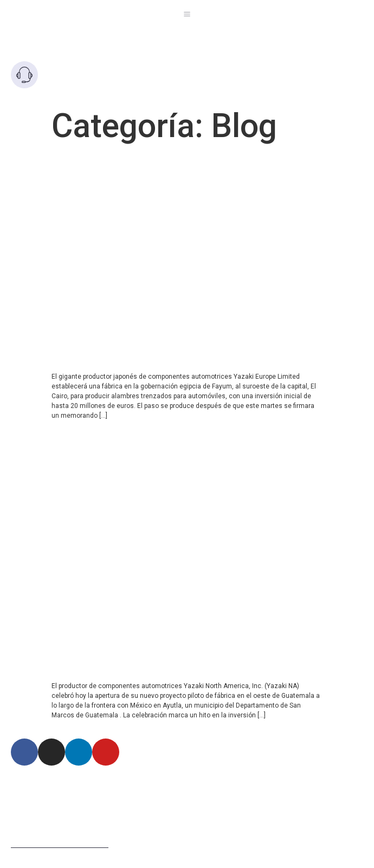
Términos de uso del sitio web (60, 844)
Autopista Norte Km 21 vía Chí (98, 781)
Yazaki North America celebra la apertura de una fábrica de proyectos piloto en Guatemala (182, 440)
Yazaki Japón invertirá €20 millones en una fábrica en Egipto (175, 166)
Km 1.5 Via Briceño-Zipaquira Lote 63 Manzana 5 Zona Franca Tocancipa (166, 798)
